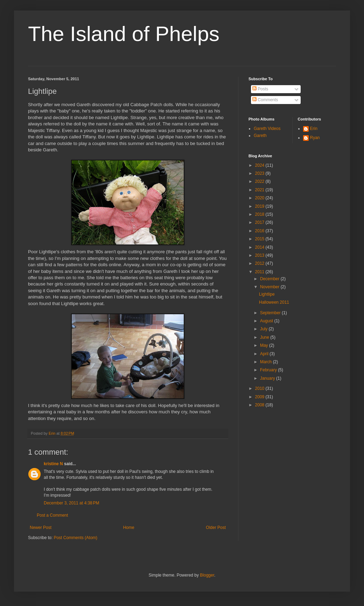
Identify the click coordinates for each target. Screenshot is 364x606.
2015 (260, 239)
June (265, 337)
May (265, 345)
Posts (260, 89)
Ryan (315, 138)
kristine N (53, 464)
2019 (260, 206)
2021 (260, 190)
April (265, 354)
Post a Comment (52, 515)
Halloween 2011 (274, 302)
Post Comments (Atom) (75, 538)
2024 (260, 165)
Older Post (216, 528)
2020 (260, 198)
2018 (260, 214)
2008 (260, 405)
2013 (260, 255)
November (270, 287)
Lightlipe (267, 294)
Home (129, 528)
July (264, 329)
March (267, 362)
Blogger (207, 575)
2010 (260, 388)
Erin (314, 129)
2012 (260, 263)
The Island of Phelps (124, 34)
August (267, 321)
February (269, 370)
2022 (260, 181)
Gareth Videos (267, 129)
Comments (265, 100)
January (268, 378)
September (271, 313)
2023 (260, 173)
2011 (260, 272)
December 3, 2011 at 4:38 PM (71, 503)
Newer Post (41, 528)
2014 (260, 247)
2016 (260, 231)
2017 (260, 222)
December (270, 279)
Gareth (260, 136)
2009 (260, 397)
